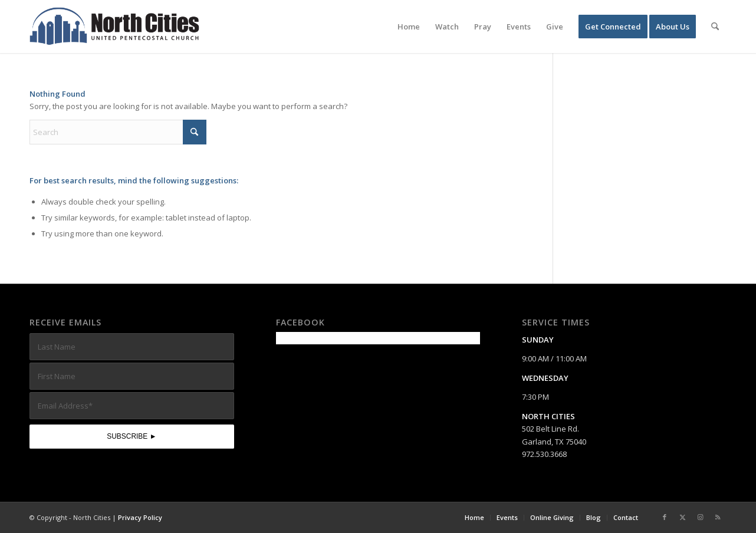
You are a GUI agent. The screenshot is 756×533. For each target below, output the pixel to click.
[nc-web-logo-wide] (114, 27)
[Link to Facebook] (665, 517)
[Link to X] (682, 517)
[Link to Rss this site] (718, 517)
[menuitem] (409, 27)
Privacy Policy (140, 517)
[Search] (715, 27)
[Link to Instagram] (700, 517)
